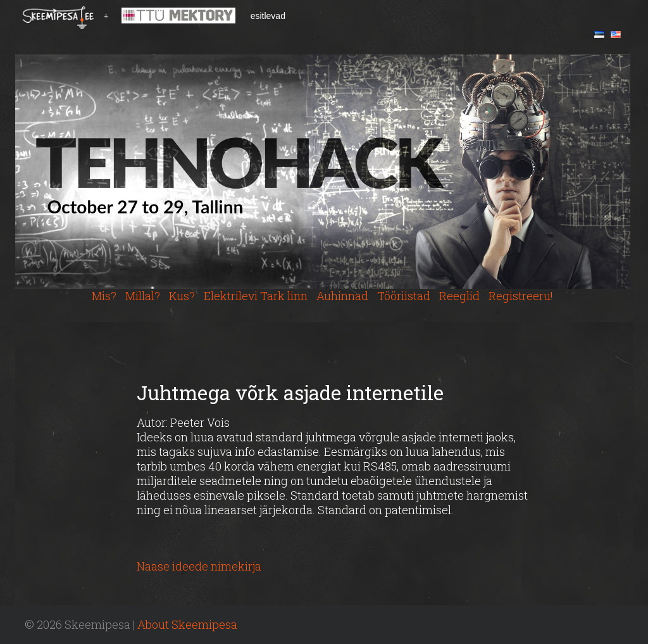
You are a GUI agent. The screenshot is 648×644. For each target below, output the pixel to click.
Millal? (143, 296)
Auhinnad (342, 296)
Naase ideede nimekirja (199, 566)
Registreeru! (521, 296)
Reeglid (459, 296)
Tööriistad (404, 296)
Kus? (182, 296)
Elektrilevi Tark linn (256, 296)
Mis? (104, 296)
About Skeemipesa (187, 624)
